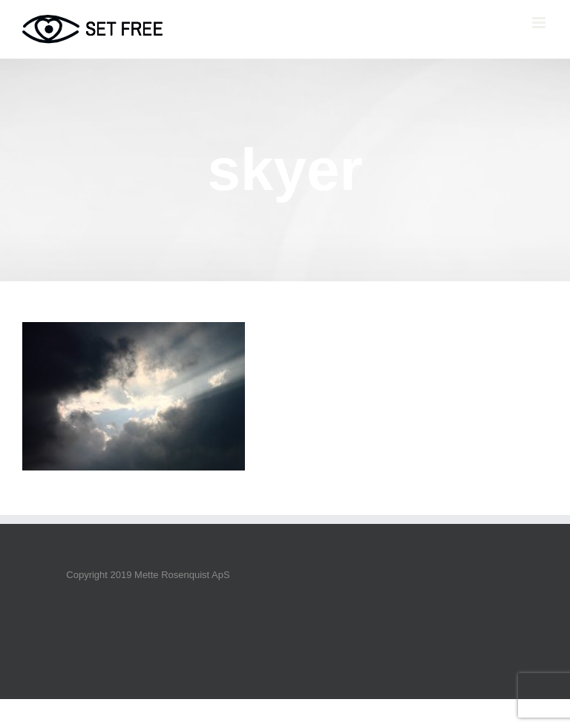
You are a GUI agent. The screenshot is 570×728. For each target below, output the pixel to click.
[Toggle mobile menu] (540, 23)
